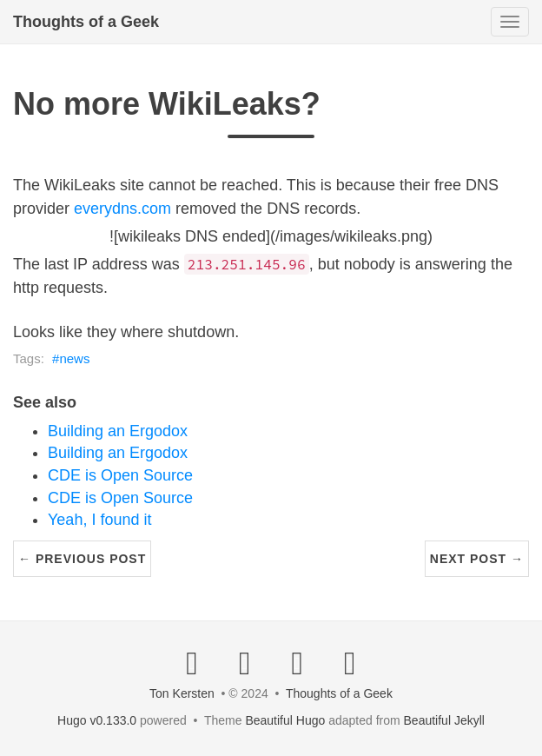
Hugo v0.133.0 (97, 720)
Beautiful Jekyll (444, 720)
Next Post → (477, 559)
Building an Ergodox (118, 431)
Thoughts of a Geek (86, 22)
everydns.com (122, 209)
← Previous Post (82, 559)
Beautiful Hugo (285, 720)
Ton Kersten (182, 693)
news (74, 358)
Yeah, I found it (99, 520)
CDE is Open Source (120, 475)
